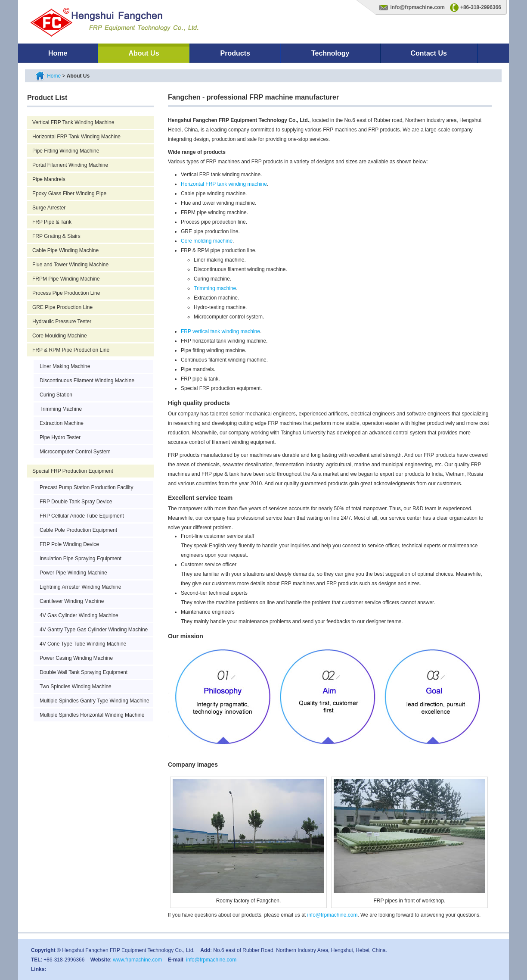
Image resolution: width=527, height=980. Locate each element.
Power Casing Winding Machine (76, 658)
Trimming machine (215, 288)
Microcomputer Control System (75, 452)
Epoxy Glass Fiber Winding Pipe (69, 194)
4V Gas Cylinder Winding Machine (79, 615)
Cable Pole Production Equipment (78, 530)
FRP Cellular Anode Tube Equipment (82, 516)
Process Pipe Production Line (66, 293)
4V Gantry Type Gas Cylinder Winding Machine (94, 630)
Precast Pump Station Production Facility (86, 487)
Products (235, 53)
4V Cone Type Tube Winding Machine (83, 644)
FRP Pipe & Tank (52, 222)
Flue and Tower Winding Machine (70, 265)
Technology (330, 53)
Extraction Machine (62, 423)
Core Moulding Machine (60, 336)
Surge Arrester (49, 208)
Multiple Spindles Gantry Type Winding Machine (95, 701)
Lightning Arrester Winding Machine (80, 587)
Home (58, 53)
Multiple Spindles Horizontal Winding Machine (92, 715)
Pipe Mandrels (49, 179)
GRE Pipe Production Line (62, 307)
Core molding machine (207, 241)
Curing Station (56, 395)
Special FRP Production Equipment (73, 471)
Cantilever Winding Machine (72, 601)
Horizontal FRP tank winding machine (224, 184)
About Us (144, 53)
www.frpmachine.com (137, 960)
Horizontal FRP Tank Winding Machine (76, 137)
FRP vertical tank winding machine (220, 331)
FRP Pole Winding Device (69, 544)
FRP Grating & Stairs (56, 236)
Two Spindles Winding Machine (76, 687)
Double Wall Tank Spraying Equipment (84, 672)
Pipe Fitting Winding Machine (66, 151)
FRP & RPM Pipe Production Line (71, 350)
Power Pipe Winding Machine (73, 573)
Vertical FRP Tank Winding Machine (73, 122)
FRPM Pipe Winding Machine (66, 279)
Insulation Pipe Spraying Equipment (81, 559)
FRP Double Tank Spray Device (76, 502)
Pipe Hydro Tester (60, 437)
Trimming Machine (61, 409)
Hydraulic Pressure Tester (62, 321)
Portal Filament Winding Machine (70, 165)
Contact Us (429, 53)
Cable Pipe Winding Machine (65, 250)
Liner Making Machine (65, 366)
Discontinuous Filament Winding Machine (87, 381)
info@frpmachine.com (418, 7)
